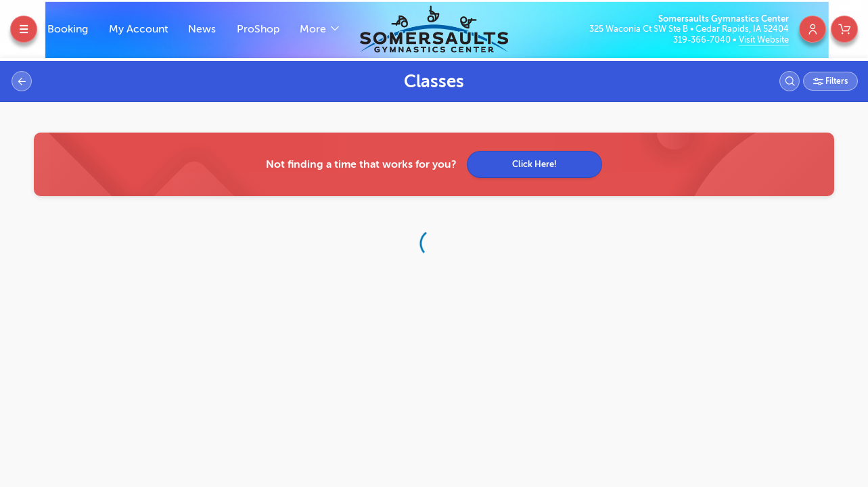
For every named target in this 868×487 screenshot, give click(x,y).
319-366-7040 (703, 40)
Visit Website (764, 40)
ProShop (258, 29)
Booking (68, 29)
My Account (138, 29)
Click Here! (534, 164)
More (314, 29)
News (202, 29)
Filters (836, 81)
